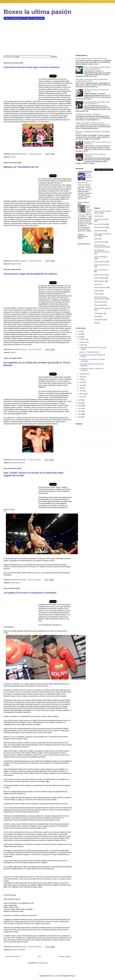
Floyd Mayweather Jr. (101, 257)
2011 (80, 417)
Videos (28, 18)
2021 (80, 331)
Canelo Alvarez (15, 583)
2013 (80, 411)
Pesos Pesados (99, 305)
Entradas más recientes (13, 956)
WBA (96, 323)
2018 (80, 337)
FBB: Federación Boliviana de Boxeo (100, 246)
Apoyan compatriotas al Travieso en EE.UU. (90, 123)
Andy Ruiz (98, 216)
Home (7, 18)
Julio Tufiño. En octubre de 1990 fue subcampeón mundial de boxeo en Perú (92, 80)
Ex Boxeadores (99, 242)
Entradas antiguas (65, 956)
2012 (80, 414)
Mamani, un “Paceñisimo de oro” (21, 167)
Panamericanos (99, 302)
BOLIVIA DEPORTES (85, 172)
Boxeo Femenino (17, 18)
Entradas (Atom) (42, 963)
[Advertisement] (58, 37)
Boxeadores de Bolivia (18, 463)
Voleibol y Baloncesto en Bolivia (83, 236)
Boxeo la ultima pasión (37, 12)
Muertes (97, 284)
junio (81, 382)
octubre (82, 345)
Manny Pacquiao (100, 275)
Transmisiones (99, 313)
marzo (82, 391)
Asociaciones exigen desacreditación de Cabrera (30, 274)
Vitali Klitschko (99, 320)
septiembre (83, 374)
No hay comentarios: (35, 154)
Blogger (73, 976)
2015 (80, 406)
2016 (80, 403)
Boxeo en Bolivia (38, 18)
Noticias (13, 157)
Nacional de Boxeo (100, 287)
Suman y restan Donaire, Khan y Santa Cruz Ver (91, 58)
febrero (82, 394)
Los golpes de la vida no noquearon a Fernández (30, 593)
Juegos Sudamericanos (102, 265)
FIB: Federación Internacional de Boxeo (102, 251)
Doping (97, 239)
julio (81, 379)
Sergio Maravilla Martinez (102, 308)
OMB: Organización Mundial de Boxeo (101, 298)
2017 (80, 400)
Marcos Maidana (100, 278)
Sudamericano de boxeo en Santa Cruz (88, 114)
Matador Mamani (16, 264)
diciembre (83, 339)
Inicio (40, 956)
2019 (80, 334)
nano (54, 976)
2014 (80, 409)
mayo (82, 385)
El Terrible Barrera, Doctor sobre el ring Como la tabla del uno (97, 103)
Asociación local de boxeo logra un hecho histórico (32, 67)
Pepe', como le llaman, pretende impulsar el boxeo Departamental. (98, 68)
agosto (82, 377)
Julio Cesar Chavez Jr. (102, 270)
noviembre (83, 342)
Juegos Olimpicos (100, 262)
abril (81, 388)
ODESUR (97, 294)
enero (82, 396)
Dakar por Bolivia (84, 244)
